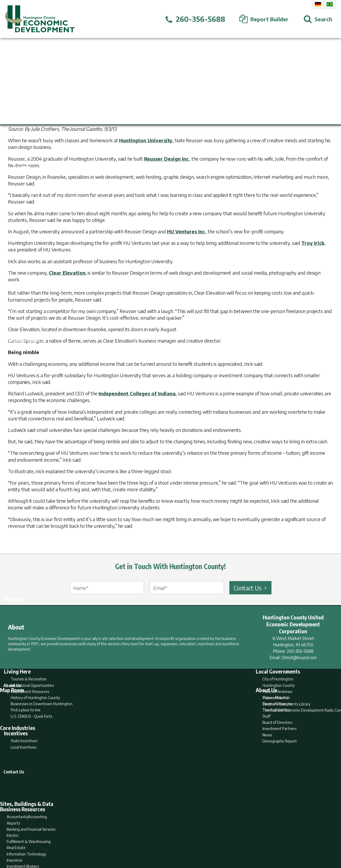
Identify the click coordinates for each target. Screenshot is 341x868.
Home (126, 843)
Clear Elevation (67, 273)
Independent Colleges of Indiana (137, 393)
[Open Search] (318, 19)
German (318, 4)
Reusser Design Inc (166, 159)
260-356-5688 (300, 651)
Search (143, 843)
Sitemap (213, 843)
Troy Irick (313, 243)
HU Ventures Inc (186, 231)
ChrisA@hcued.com (299, 658)
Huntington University (146, 140)
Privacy (194, 843)
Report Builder (168, 843)
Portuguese (330, 4)
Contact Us (251, 588)
